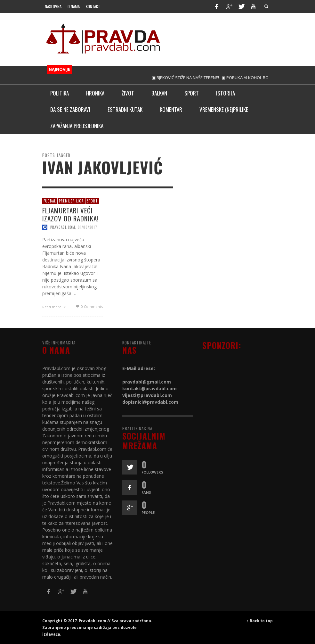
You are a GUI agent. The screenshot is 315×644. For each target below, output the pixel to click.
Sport (92, 201)
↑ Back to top (260, 621)
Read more (55, 307)
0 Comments (89, 306)
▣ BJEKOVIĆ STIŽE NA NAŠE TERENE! (190, 78)
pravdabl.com (63, 227)
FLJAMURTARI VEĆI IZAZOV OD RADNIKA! (70, 214)
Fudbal (50, 201)
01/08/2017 (88, 227)
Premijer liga (71, 201)
